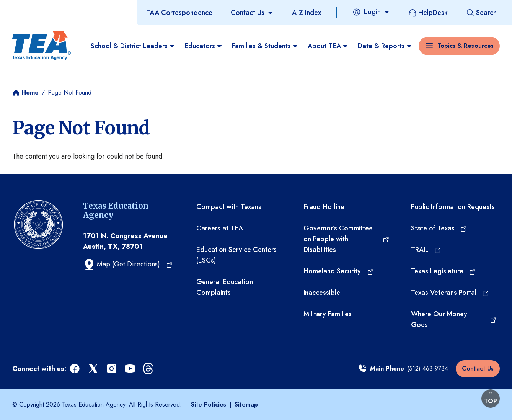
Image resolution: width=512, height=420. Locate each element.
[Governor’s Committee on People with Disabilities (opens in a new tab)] (346, 239)
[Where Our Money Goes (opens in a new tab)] (454, 319)
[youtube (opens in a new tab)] (130, 369)
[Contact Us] (252, 13)
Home (30, 92)
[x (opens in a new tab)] (94, 369)
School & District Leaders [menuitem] (133, 46)
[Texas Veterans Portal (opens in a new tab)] (450, 293)
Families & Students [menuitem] (265, 46)
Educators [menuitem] (204, 46)
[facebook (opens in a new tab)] (75, 369)
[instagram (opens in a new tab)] (112, 369)
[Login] (371, 12)
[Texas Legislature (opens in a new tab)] (444, 271)
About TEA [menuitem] (328, 46)
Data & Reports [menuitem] (385, 46)
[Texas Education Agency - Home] (42, 46)
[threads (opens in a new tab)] (149, 369)
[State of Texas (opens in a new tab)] (439, 228)
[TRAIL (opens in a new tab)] (426, 250)
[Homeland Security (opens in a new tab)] (339, 271)
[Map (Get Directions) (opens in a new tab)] (128, 264)
